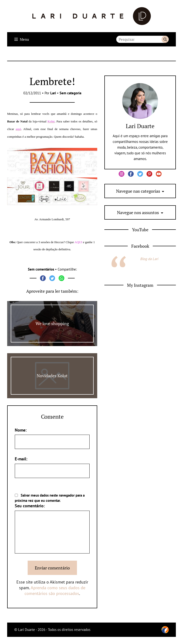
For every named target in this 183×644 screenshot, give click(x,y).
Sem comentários (41, 269)
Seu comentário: (30, 506)
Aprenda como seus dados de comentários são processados (55, 591)
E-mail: (21, 459)
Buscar (165, 39)
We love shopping (52, 323)
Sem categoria (70, 93)
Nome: (21, 430)
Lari (53, 93)
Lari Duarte (140, 126)
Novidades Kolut (52, 376)
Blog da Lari (149, 259)
